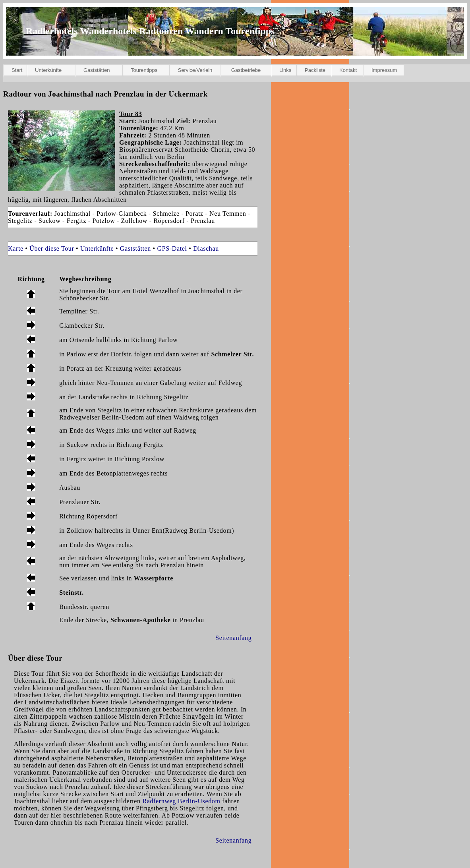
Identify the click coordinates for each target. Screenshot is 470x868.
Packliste (315, 70)
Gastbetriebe (246, 70)
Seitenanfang (233, 638)
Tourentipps (144, 70)
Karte (16, 248)
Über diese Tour (52, 248)
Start (17, 70)
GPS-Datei (172, 248)
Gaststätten (97, 70)
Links (285, 70)
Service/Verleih (195, 70)
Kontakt (348, 70)
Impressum (384, 70)
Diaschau (206, 248)
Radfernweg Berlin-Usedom (181, 801)
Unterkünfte (48, 70)
